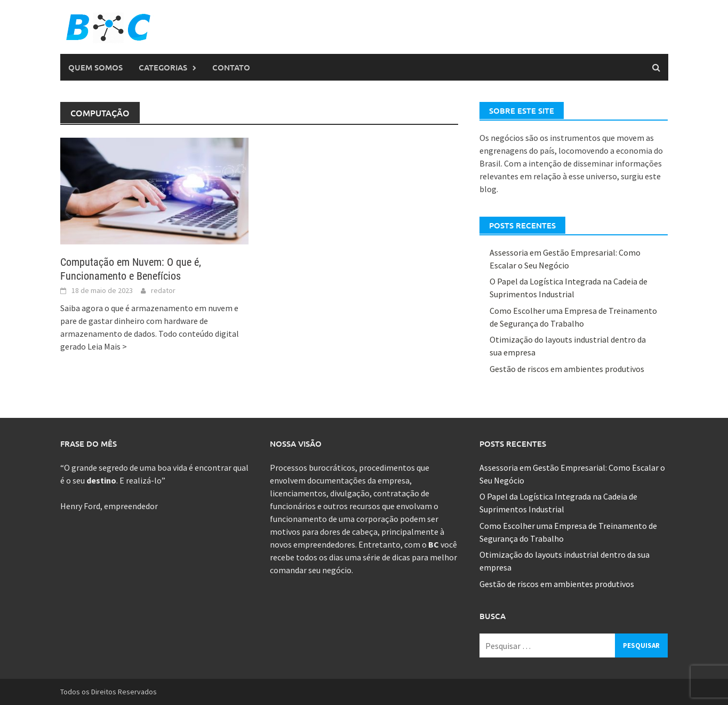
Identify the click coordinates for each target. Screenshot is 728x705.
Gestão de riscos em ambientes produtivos (567, 369)
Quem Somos (95, 67)
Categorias (163, 67)
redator (163, 290)
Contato (231, 67)
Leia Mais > (107, 346)
